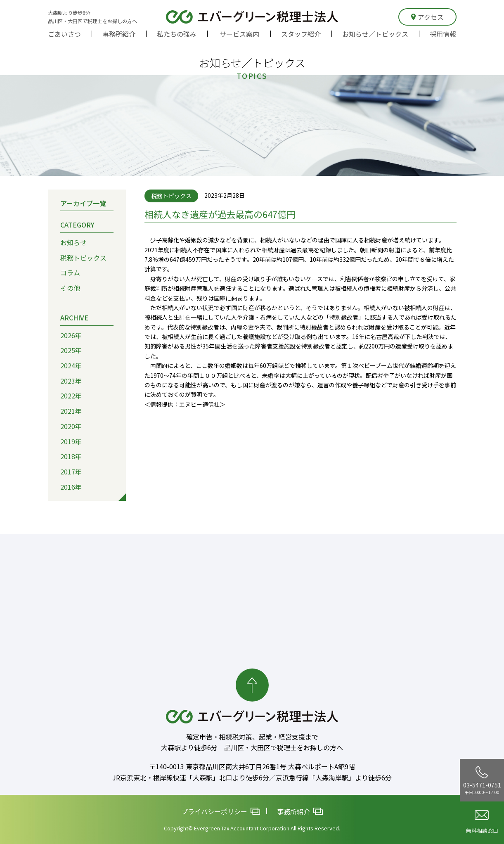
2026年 (71, 335)
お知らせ (73, 242)
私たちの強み (177, 34)
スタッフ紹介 (301, 34)
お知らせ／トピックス (375, 34)
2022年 (71, 396)
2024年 (71, 365)
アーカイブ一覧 (83, 203)
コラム (70, 273)
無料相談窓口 (482, 822)
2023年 (71, 381)
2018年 (71, 456)
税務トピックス (83, 258)
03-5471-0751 (482, 780)
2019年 (71, 441)
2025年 (71, 350)
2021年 (71, 411)
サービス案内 (239, 34)
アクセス (427, 17)
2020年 (71, 426)
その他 (70, 288)
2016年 (71, 487)
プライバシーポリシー (221, 811)
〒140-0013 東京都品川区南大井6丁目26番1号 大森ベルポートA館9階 (252, 766)
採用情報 (443, 34)
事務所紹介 (119, 34)
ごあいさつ (64, 34)
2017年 (71, 472)
